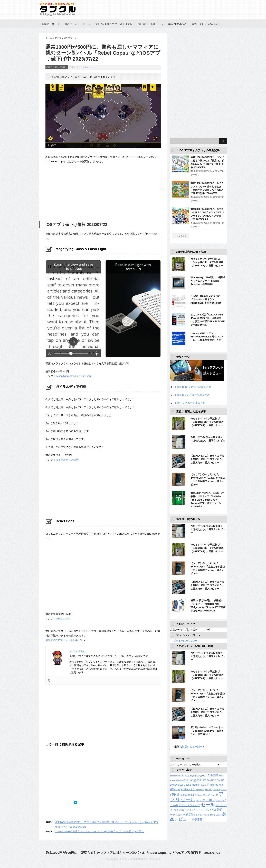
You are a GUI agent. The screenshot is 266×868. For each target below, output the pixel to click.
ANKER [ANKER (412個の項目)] (213, 775)
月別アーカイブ (178, 630)
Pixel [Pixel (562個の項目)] (175, 795)
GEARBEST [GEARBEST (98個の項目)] (178, 785)
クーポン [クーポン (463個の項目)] (209, 800)
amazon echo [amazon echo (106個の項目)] (176, 776)
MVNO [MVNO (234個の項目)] (209, 789)
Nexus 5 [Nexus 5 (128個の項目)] (217, 790)
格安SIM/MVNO (177, 24)
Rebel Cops (63, 618)
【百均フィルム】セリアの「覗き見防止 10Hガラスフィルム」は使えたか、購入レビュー (207, 459)
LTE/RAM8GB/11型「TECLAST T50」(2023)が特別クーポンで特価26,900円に (99, 831)
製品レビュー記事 (192, 747)
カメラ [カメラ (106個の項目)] (199, 800)
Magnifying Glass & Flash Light (74, 376)
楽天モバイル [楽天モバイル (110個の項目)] (201, 815)
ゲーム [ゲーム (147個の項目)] (219, 800)
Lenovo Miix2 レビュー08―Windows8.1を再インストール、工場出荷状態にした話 (207, 337)
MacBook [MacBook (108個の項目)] (200, 790)
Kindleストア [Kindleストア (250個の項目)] (188, 789)
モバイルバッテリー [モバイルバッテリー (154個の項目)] (195, 810)
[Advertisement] (74, 192)
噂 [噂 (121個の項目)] (184, 815)
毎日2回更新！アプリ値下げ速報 (114, 24)
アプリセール (86, 67)
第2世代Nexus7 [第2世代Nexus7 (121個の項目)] (214, 815)
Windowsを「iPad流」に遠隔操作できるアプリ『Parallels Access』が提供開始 (208, 281)
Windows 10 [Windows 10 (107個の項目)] (213, 795)
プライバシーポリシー (185, 641)
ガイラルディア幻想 (67, 460)
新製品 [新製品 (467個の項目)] (190, 814)
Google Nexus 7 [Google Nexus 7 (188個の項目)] (192, 785)
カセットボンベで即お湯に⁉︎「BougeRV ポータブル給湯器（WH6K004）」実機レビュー (207, 262)
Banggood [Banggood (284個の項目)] (195, 780)
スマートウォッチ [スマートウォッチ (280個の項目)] (189, 805)
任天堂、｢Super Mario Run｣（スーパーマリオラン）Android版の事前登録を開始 (206, 299)
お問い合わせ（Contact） (206, 24)
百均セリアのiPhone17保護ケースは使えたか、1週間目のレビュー (208, 441)
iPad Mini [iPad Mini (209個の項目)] (218, 785)
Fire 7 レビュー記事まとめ (190, 403)
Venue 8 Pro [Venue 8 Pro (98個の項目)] (202, 795)
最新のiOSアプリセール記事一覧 (64, 640)
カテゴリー (176, 764)
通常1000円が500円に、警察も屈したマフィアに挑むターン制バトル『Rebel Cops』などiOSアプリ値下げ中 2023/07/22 (133, 853)
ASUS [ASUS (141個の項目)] (185, 780)
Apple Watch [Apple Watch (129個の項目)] (176, 780)
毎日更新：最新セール (150, 24)
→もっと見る (180, 236)
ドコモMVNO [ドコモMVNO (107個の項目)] (179, 810)
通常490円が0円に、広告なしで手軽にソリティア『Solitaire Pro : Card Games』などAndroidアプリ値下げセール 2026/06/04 (207, 500)
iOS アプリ (74, 67)
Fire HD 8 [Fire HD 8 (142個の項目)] (212, 780)
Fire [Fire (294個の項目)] (204, 780)
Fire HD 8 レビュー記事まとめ (192, 395)
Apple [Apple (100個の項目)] (221, 776)
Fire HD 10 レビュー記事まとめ (193, 387)
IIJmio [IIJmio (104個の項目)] (204, 785)
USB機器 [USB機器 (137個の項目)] (192, 795)
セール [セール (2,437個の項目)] (208, 805)
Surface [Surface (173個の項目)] (184, 795)
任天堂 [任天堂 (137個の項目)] (179, 815)
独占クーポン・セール (77, 24)
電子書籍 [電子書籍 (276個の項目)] (197, 820)
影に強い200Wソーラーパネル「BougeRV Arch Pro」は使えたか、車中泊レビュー (207, 731)
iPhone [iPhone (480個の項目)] (175, 789)
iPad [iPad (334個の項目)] (210, 785)
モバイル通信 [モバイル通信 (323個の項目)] (214, 810)
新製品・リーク (50, 24)
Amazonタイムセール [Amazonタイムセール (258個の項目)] (194, 776)
